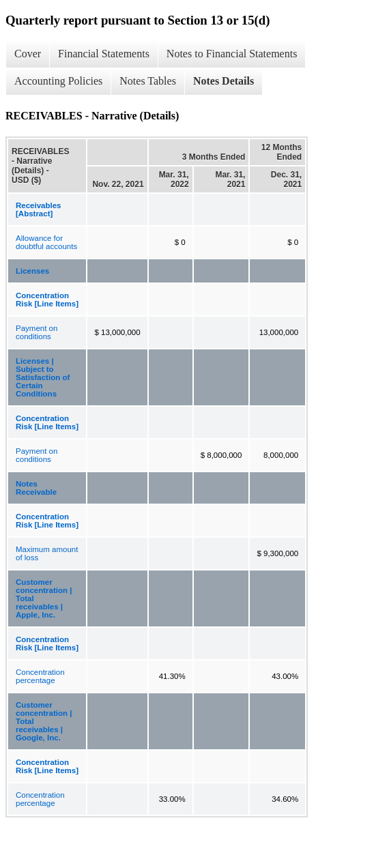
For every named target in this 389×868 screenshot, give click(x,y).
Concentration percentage (40, 676)
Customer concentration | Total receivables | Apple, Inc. (44, 598)
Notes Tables (148, 81)
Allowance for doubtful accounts (46, 242)
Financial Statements (104, 54)
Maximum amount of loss (47, 553)
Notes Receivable (36, 488)
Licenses (32, 271)
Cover (28, 54)
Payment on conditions (37, 332)
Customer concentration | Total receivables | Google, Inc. (44, 721)
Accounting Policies (58, 81)
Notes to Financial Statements (232, 54)
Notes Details (224, 81)
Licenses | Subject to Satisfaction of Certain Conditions (43, 377)
